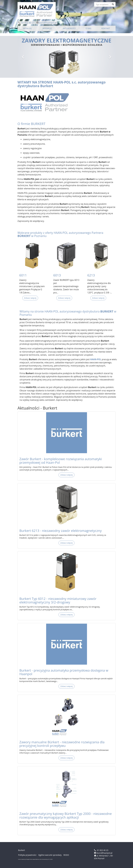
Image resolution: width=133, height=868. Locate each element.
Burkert (47, 86)
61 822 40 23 (28, 23)
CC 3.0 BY (50, 859)
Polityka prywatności (27, 855)
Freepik (28, 859)
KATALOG (27, 28)
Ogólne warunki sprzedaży (50, 855)
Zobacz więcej (30, 298)
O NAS (88, 28)
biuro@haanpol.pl (47, 23)
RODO (66, 855)
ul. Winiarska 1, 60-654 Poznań (104, 857)
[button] (23, 57)
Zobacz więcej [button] (66, 475)
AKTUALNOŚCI (69, 28)
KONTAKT (106, 28)
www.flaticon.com (37, 859)
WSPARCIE (47, 28)
